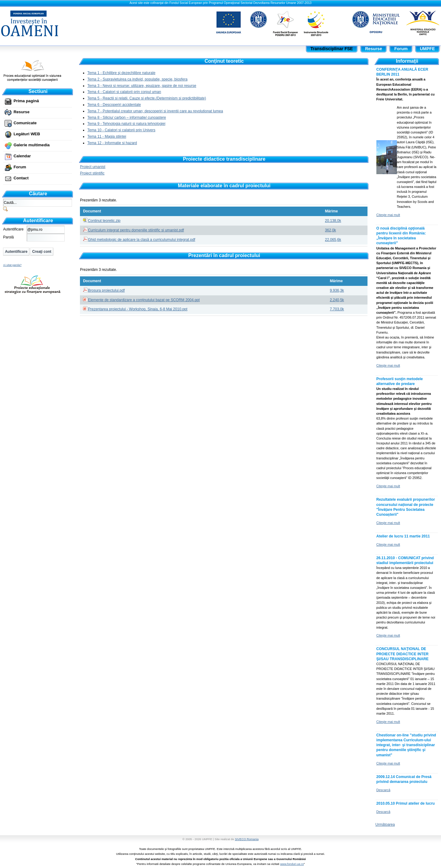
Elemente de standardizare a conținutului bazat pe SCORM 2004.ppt (144, 300)
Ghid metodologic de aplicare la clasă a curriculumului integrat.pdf (141, 240)
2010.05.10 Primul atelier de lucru (406, 803)
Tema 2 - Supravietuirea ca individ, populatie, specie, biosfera (137, 79)
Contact (21, 178)
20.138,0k (333, 221)
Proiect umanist (93, 167)
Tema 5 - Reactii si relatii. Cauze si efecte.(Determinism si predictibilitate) (147, 98)
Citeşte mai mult (388, 215)
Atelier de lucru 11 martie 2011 (403, 536)
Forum (20, 167)
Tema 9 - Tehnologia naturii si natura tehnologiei (126, 124)
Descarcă (383, 790)
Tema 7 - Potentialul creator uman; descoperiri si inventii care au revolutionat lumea (155, 111)
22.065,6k (333, 240)
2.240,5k (337, 300)
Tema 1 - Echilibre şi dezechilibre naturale (121, 73)
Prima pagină (26, 101)
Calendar (22, 156)
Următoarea (385, 825)
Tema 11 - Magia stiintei (107, 137)
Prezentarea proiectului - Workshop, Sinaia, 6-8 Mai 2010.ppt (138, 309)
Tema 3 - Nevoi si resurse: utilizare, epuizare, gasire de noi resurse (142, 86)
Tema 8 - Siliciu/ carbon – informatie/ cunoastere (127, 118)
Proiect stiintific (92, 173)
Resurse (21, 112)
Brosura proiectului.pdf (106, 290)
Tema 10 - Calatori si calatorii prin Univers (121, 130)
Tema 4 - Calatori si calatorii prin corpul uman (124, 92)
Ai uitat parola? (12, 265)
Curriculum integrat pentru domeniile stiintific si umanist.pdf (136, 230)
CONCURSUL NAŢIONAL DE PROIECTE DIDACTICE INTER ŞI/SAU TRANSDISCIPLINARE (402, 654)
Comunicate (25, 123)
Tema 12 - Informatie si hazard (112, 143)
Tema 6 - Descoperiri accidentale (114, 105)
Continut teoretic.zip (104, 221)
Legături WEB (27, 134)
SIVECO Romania (247, 839)
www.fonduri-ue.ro (292, 864)
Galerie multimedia (32, 145)
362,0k (330, 230)
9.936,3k (337, 290)
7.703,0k (337, 309)
